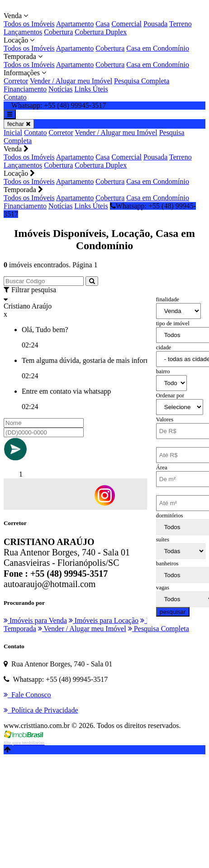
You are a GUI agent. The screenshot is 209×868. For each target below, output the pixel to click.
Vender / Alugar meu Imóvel (71, 81)
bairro (163, 371)
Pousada (155, 24)
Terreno (180, 24)
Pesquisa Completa (142, 81)
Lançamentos (23, 32)
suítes (163, 540)
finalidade (168, 299)
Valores (165, 420)
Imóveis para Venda (35, 620)
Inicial (13, 133)
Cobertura (58, 32)
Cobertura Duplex (101, 32)
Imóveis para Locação (104, 620)
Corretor (16, 81)
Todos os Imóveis (29, 24)
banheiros (167, 564)
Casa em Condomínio (158, 48)
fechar (19, 124)
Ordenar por (170, 395)
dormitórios (170, 516)
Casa (102, 24)
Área (162, 468)
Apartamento (75, 24)
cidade (164, 347)
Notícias (60, 89)
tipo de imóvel (173, 323)
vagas (163, 588)
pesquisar (173, 612)
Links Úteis (91, 89)
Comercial (126, 24)
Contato (15, 97)
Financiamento (25, 89)
